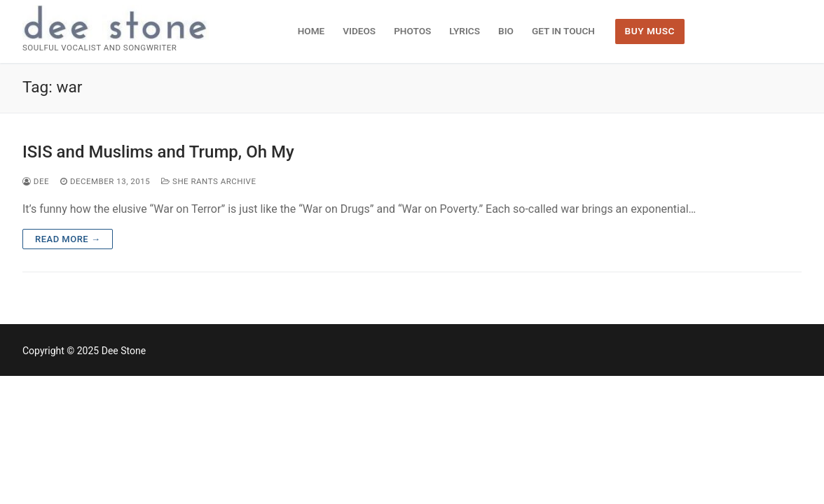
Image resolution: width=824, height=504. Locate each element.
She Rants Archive (208, 181)
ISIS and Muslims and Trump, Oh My (158, 152)
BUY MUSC (650, 31)
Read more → (68, 239)
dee (36, 181)
